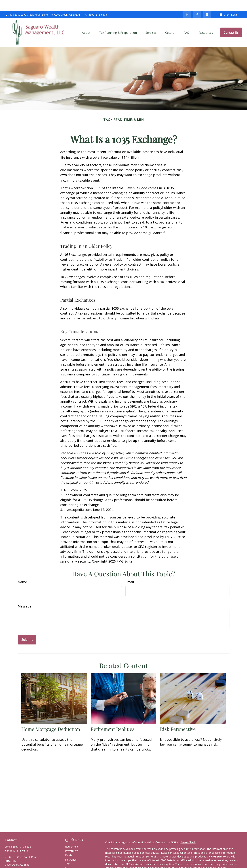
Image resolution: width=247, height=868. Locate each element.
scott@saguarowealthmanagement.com (28, 860)
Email (130, 571)
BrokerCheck (188, 831)
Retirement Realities (113, 718)
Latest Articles (73, 866)
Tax (67, 853)
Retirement (72, 836)
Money (69, 857)
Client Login (228, 4)
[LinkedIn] (187, 4)
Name (22, 571)
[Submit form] (27, 629)
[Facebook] (197, 4)
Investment (72, 840)
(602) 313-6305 (96, 4)
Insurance (71, 849)
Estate (69, 844)
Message (25, 595)
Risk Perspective (178, 718)
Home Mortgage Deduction (51, 718)
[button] (86, 22)
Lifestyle (70, 862)
